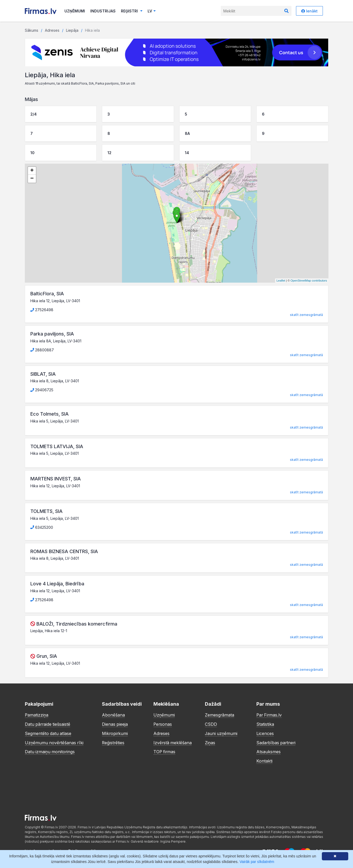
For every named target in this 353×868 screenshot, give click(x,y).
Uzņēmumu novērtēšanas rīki (55, 742)
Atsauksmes (269, 751)
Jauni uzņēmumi (221, 733)
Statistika (265, 724)
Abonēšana (113, 715)
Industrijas (103, 11)
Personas (163, 724)
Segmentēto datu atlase (48, 733)
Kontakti (264, 760)
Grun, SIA (47, 656)
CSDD (211, 724)
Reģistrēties (113, 742)
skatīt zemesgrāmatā (306, 315)
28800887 (42, 350)
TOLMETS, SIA (46, 511)
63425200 (42, 527)
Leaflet (281, 281)
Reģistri (132, 11)
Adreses (52, 30)
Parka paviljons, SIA (52, 334)
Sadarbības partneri (276, 742)
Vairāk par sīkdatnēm (257, 862)
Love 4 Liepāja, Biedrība (57, 584)
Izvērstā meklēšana (173, 742)
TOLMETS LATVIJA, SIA (57, 446)
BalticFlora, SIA (47, 294)
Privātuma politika (84, 850)
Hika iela (92, 30)
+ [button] (32, 171)
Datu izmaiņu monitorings (50, 751)
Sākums (32, 30)
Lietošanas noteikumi (43, 850)
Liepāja (72, 30)
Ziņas (210, 742)
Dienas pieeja (115, 724)
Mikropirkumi (115, 733)
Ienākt (309, 11)
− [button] (32, 179)
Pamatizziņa (37, 715)
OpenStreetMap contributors (309, 281)
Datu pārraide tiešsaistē (48, 724)
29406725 (42, 390)
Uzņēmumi (75, 11)
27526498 (42, 310)
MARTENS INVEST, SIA (56, 479)
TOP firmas (165, 751)
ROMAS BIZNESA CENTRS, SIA (64, 551)
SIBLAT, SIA (43, 374)
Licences (265, 733)
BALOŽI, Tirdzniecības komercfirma (77, 624)
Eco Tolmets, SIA (50, 414)
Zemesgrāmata (220, 715)
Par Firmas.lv (270, 715)
